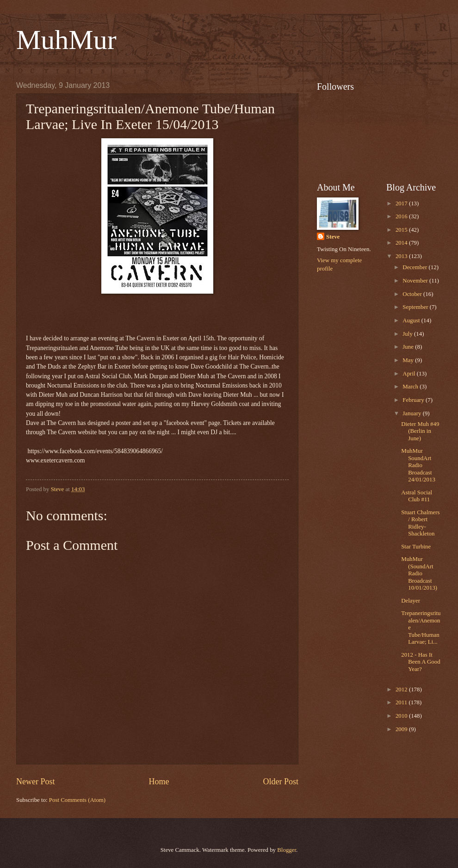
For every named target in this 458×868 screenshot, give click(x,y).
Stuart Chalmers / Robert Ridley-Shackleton (420, 523)
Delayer (411, 601)
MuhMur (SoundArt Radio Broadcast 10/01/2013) (419, 573)
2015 (402, 230)
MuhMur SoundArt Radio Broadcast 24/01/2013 (418, 465)
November (416, 281)
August (412, 320)
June (409, 347)
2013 (402, 256)
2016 (402, 216)
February (414, 400)
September (416, 307)
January (412, 413)
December (415, 267)
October (413, 294)
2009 (402, 729)
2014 (402, 243)
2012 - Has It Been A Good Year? (421, 662)
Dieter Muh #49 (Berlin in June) (420, 431)
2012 (402, 689)
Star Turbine (416, 547)
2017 (402, 203)
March (411, 387)
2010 (402, 716)
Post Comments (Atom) (77, 800)
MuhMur (66, 40)
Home (159, 782)
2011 (402, 702)
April (409, 374)
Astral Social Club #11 (417, 496)
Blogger (287, 850)
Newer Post (36, 782)
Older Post (281, 782)
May (409, 360)
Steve (333, 237)
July (408, 334)
